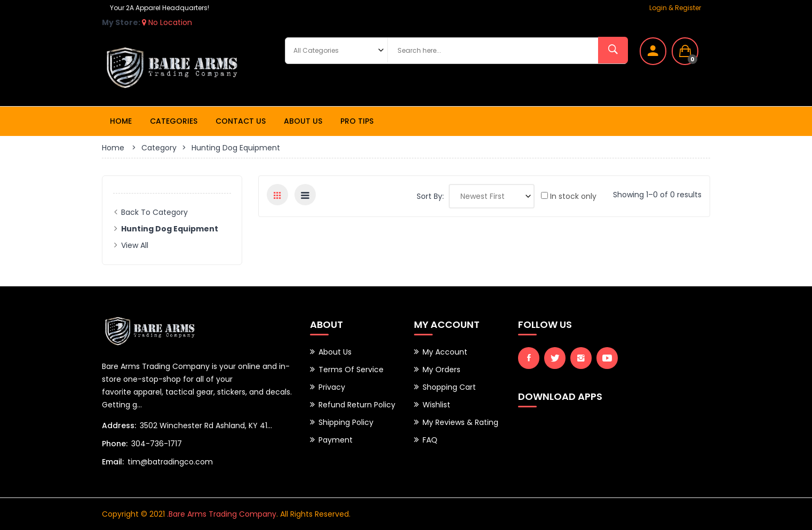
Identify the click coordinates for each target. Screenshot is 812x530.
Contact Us (241, 121)
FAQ (430, 440)
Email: (113, 462)
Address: (119, 425)
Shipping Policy (346, 422)
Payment (336, 440)
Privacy (332, 387)
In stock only (569, 196)
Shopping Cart (449, 387)
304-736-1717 (157, 444)
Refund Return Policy (357, 405)
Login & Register (675, 8)
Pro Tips (357, 121)
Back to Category (154, 212)
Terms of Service (351, 370)
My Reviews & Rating (460, 422)
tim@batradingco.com (170, 462)
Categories (174, 121)
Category (159, 148)
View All (135, 245)
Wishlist (436, 405)
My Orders (441, 370)
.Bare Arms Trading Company (222, 514)
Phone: (115, 444)
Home (121, 121)
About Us (303, 121)
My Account (445, 352)
